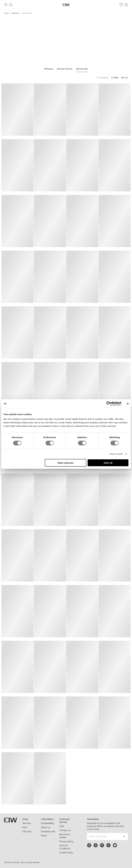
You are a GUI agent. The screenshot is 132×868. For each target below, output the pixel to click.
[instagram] (96, 845)
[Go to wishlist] (121, 5)
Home (6, 13)
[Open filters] (115, 78)
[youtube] (115, 845)
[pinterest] (102, 845)
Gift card (27, 831)
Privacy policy (67, 841)
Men (25, 827)
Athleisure (15, 13)
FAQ (62, 826)
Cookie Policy (66, 853)
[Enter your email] (103, 836)
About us (46, 827)
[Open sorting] (125, 78)
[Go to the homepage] (66, 5)
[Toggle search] (11, 5)
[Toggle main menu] (6, 5)
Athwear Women (65, 69)
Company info (48, 831)
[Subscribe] (124, 836)
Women (27, 823)
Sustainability (48, 823)
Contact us (65, 830)
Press (44, 836)
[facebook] (89, 845)
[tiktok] (108, 845)
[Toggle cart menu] (126, 5)
